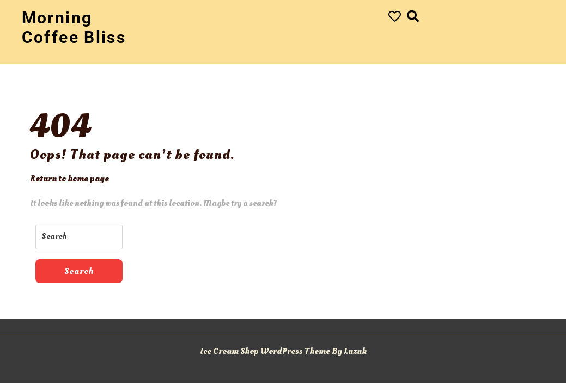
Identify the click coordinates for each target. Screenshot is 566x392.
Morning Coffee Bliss (74, 27)
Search (79, 271)
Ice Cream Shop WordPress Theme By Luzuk (283, 351)
